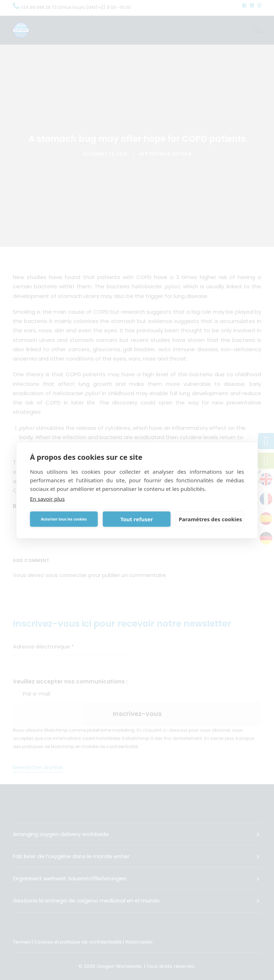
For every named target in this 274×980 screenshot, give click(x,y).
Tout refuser (136, 519)
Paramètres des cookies (210, 519)
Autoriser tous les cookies (64, 519)
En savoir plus (47, 498)
